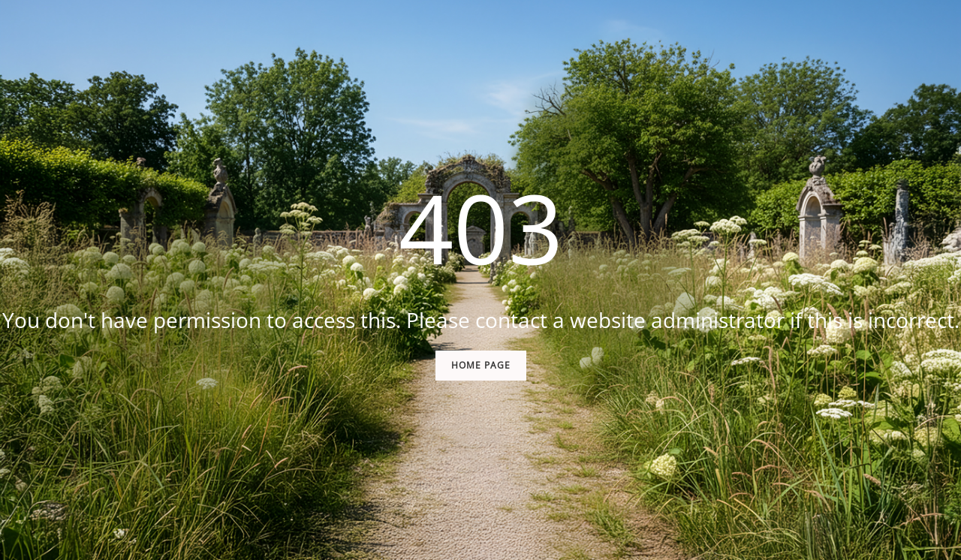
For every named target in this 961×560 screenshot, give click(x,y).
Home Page (481, 365)
